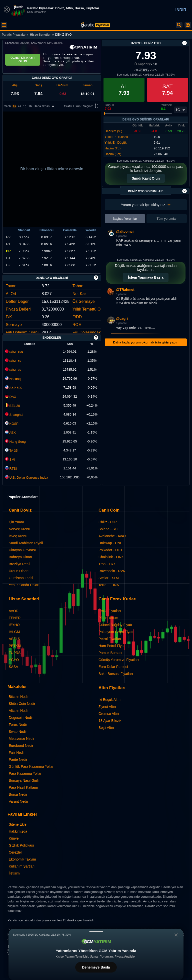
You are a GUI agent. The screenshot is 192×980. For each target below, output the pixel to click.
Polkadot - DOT (110, 550)
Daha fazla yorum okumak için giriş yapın (146, 342)
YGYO (14, 660)
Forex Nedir (18, 725)
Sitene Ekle (18, 824)
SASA (13, 667)
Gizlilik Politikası (21, 845)
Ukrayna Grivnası (22, 550)
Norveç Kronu (19, 529)
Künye (14, 838)
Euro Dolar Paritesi (113, 667)
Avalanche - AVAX (112, 536)
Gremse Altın (109, 714)
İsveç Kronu (18, 536)
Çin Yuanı (16, 522)
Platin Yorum (108, 618)
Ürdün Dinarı (19, 571)
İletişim (14, 873)
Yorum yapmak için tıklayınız (146, 205)
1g (25, 106)
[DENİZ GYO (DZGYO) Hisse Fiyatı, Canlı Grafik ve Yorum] (95, 25)
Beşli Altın (106, 728)
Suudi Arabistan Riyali (26, 543)
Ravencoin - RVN (112, 571)
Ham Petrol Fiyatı (112, 646)
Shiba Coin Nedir (22, 704)
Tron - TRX (107, 564)
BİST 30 (13, 370)
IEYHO (14, 625)
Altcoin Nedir (19, 711)
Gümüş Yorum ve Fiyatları (119, 660)
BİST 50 (13, 361)
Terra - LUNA (109, 585)
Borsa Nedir (18, 794)
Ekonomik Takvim (22, 859)
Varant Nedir (18, 801)
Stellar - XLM (109, 578)
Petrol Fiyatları (110, 639)
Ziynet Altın (107, 707)
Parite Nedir (18, 760)
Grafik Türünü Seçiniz (82, 106)
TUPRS (15, 653)
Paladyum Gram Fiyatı (116, 632)
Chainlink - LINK (111, 557)
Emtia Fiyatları (110, 611)
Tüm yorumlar (167, 219)
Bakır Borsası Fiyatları (116, 674)
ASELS (14, 639)
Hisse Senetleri (41, 35)
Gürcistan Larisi (21, 578)
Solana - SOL (109, 529)
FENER (15, 618)
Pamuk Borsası (110, 653)
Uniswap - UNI (110, 543)
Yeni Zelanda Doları (24, 585)
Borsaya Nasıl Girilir (24, 780)
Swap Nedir (18, 732)
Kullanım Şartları (22, 866)
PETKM (15, 646)
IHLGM (14, 632)
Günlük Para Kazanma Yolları (32, 766)
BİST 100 (14, 352)
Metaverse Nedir (22, 739)
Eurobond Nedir (21, 746)
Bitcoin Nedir (19, 697)
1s (14, 106)
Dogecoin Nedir (21, 718)
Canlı (7, 106)
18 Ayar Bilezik (110, 721)
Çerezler (15, 852)
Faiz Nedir (17, 753)
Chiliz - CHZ (108, 522)
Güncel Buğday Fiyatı (115, 625)
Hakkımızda (18, 831)
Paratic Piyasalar (14, 35)
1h (30, 106)
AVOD (14, 611)
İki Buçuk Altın (109, 700)
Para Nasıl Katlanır (23, 787)
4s (20, 106)
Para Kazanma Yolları (26, 773)
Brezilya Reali (19, 564)
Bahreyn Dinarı (20, 557)
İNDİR (181, 10)
